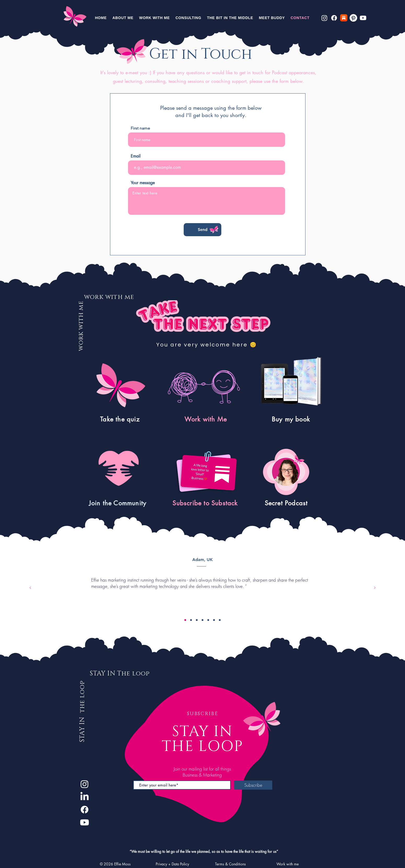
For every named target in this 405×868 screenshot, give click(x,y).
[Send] (202, 230)
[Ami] (220, 620)
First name (140, 128)
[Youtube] (363, 18)
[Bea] (202, 620)
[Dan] (208, 620)
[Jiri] (214, 620)
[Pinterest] (353, 18)
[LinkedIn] (85, 797)
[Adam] (185, 620)
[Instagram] (324, 18)
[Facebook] (334, 18)
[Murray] (197, 620)
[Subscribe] (253, 785)
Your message (143, 183)
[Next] (375, 588)
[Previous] (30, 588)
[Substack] (344, 18)
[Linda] (191, 620)
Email (136, 156)
